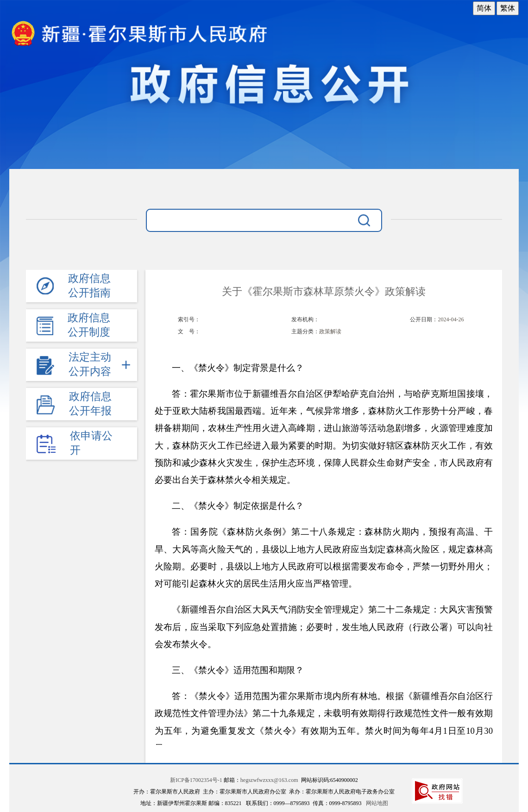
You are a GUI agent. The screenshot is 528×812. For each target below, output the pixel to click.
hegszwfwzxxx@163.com (269, 780)
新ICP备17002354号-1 (196, 780)
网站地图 (377, 803)
